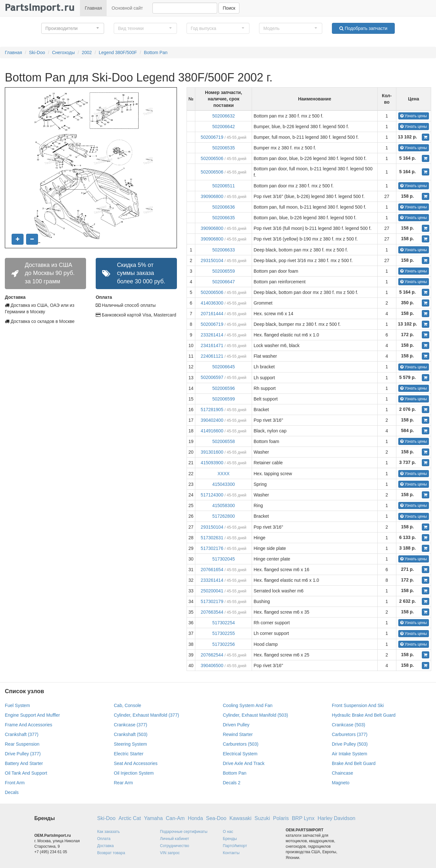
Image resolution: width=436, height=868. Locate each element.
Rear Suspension (22, 744)
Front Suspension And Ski (358, 705)
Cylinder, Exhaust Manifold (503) (256, 715)
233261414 (212, 335)
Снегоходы (63, 52)
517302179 (212, 601)
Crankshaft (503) (131, 734)
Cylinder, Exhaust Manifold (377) (146, 715)
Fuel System (17, 705)
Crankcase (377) (131, 725)
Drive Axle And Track (244, 763)
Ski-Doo (37, 52)
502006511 (224, 186)
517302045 (224, 559)
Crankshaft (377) (22, 734)
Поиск (229, 8)
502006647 (224, 282)
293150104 (212, 260)
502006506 (212, 158)
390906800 (212, 196)
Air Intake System (350, 754)
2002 (87, 52)
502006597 (212, 377)
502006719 (212, 137)
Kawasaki (240, 818)
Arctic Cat (130, 818)
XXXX (223, 474)
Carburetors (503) (241, 744)
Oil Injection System (134, 773)
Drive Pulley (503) (350, 744)
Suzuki (262, 818)
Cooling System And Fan (248, 705)
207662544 (212, 655)
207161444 (212, 314)
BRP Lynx (303, 818)
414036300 (212, 303)
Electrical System (240, 754)
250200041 (212, 591)
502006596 (224, 388)
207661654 (212, 570)
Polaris (281, 818)
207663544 (212, 612)
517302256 (224, 644)
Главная (93, 8)
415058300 (224, 505)
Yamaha (153, 818)
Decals (12, 792)
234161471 (212, 345)
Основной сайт (127, 8)
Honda (195, 818)
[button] (73, 28)
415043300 (224, 484)
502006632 (224, 116)
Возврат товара (111, 853)
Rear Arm (123, 783)
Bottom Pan (156, 52)
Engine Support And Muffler (32, 715)
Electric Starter (129, 754)
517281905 (212, 410)
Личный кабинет (175, 839)
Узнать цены (414, 116)
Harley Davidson (336, 818)
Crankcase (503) (349, 725)
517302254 (224, 623)
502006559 (224, 271)
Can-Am (175, 818)
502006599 (224, 399)
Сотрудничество (175, 846)
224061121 (212, 356)
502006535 (224, 148)
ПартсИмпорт (235, 846)
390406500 (212, 665)
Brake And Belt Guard (354, 763)
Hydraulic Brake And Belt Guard (364, 715)
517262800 (224, 516)
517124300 (212, 495)
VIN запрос (170, 853)
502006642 (224, 127)
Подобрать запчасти (363, 28)
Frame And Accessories (29, 725)
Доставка (106, 846)
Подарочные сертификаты (184, 832)
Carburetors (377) (350, 734)
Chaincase (343, 773)
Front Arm (15, 783)
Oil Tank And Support (26, 773)
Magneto (341, 783)
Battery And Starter (24, 763)
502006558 (224, 441)
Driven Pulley (236, 725)
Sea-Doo (216, 818)
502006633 (224, 250)
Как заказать (109, 832)
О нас (228, 832)
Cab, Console (127, 705)
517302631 (212, 538)
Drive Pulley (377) (23, 754)
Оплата (104, 839)
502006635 (224, 218)
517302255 (224, 633)
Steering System (130, 744)
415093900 (212, 463)
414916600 (212, 431)
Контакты (231, 853)
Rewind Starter (238, 734)
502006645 (224, 367)
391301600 (212, 452)
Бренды (230, 839)
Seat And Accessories (136, 763)
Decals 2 (232, 783)
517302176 (212, 548)
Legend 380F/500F (118, 52)
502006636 (224, 207)
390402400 (212, 420)
